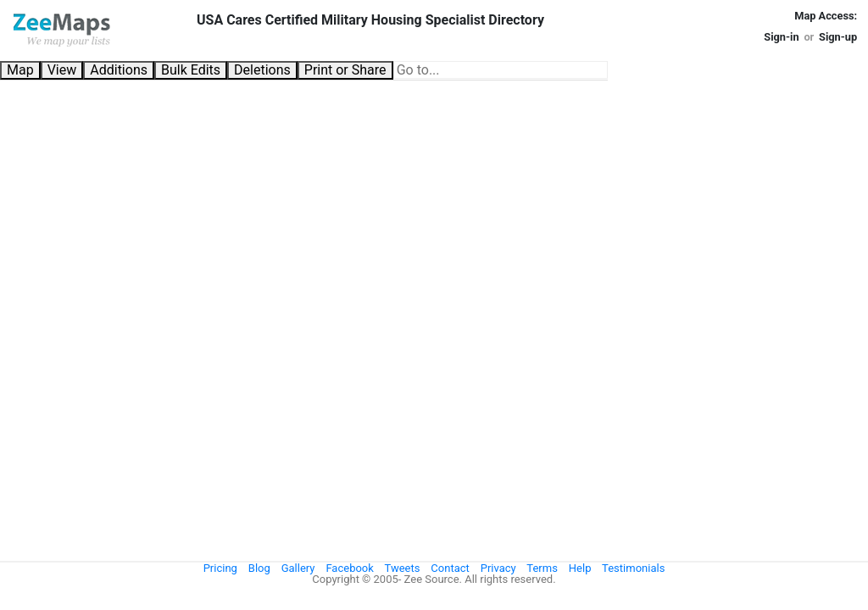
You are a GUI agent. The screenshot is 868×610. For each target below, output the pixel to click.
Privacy (498, 568)
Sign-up (838, 37)
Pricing (220, 568)
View (62, 70)
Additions (119, 70)
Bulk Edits (191, 70)
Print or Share (345, 70)
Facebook (349, 568)
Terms (542, 568)
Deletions (262, 70)
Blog (259, 568)
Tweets (403, 568)
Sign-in (781, 37)
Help (580, 568)
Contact (450, 568)
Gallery (298, 568)
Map (20, 70)
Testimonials (633, 568)
